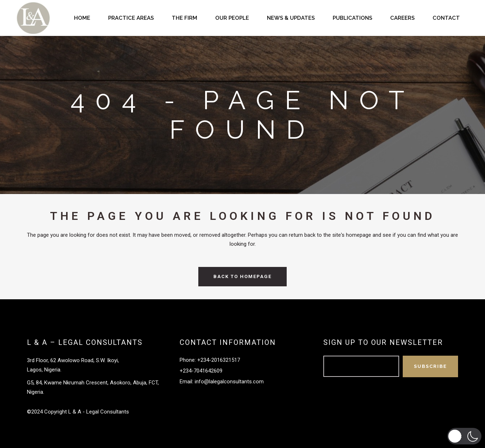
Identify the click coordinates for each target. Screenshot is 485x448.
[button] (464, 436)
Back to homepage (242, 276)
